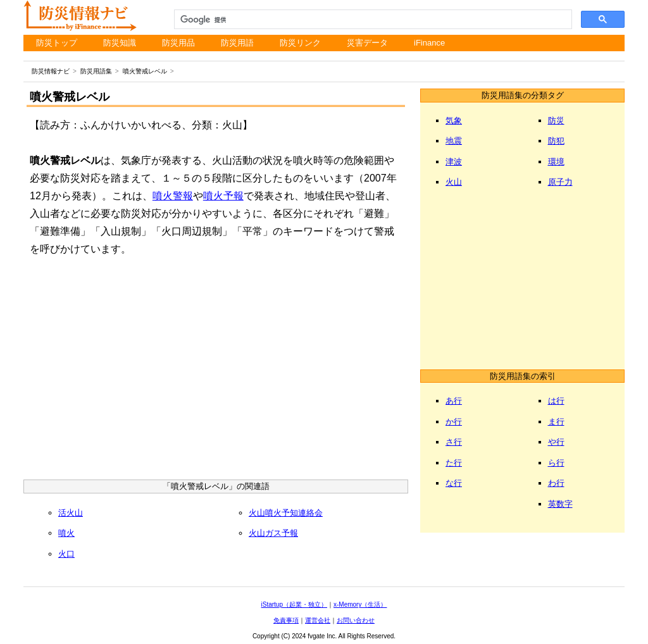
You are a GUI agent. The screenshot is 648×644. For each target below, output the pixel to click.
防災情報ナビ (51, 71)
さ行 (454, 442)
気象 (454, 121)
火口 (66, 554)
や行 (556, 442)
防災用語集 (96, 71)
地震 (454, 141)
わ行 (556, 483)
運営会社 (318, 620)
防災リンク (300, 43)
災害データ (367, 43)
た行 (454, 463)
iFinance (429, 43)
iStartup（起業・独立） (294, 604)
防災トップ (57, 43)
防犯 (556, 141)
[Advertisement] (216, 372)
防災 (556, 121)
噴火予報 (223, 196)
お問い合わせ (356, 620)
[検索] (372, 20)
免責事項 (286, 620)
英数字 (560, 504)
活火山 (71, 513)
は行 (556, 401)
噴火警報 (173, 196)
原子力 (560, 182)
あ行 (454, 401)
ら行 (556, 463)
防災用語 (237, 43)
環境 (556, 162)
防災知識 (120, 43)
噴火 (66, 533)
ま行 (556, 422)
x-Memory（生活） (360, 604)
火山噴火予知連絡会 (286, 513)
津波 (454, 162)
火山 (454, 182)
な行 (454, 483)
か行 (454, 422)
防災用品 (178, 43)
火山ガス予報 (273, 533)
